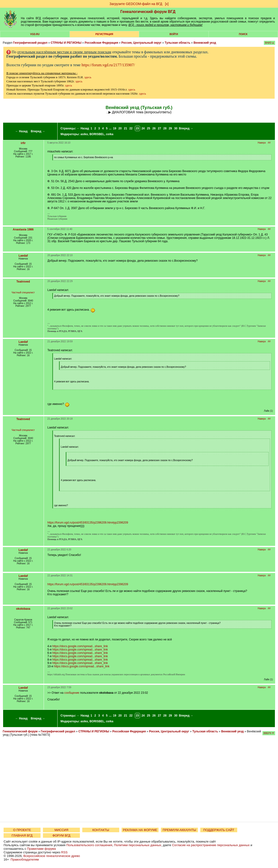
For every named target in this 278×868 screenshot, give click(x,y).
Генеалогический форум (20, 731)
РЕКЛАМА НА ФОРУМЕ (140, 830)
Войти (174, 34)
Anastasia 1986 (23, 229)
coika (110, 134)
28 (165, 128)
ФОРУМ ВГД (62, 835)
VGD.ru (35, 34)
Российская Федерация (101, 43)
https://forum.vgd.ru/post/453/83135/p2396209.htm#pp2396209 (88, 523)
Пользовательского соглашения (89, 845)
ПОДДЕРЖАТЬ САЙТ (219, 830)
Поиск (243, 34)
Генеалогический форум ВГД (148, 12)
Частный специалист (23, 292)
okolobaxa (23, 609)
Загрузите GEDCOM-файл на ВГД (136, 4)
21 (125, 128)
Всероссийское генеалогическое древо (52, 856)
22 (131, 128)
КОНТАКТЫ (101, 830)
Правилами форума (41, 849)
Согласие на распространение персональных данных (211, 845)
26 (154, 128)
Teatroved (23, 282)
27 (159, 128)
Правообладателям (25, 859)
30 (176, 128)
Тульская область (178, 43)
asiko (84, 134)
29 (170, 128)
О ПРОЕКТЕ (22, 830)
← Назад (21, 131)
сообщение (72, 693)
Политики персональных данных (138, 845)
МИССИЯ (61, 830)
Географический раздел (30, 43)
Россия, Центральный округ (141, 43)
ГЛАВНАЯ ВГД (22, 835)
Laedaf (23, 256)
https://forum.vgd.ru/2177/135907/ (108, 65)
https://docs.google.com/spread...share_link (80, 646)
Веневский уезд (205, 43)
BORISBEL (97, 134)
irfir (23, 143)
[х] (167, 4)
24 (143, 128)
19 (115, 128)
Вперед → (38, 131)
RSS (64, 852)
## (269, 143)
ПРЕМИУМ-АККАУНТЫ (179, 830)
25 (149, 128)
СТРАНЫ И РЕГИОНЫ (66, 43)
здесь (88, 77)
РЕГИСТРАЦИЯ (104, 34)
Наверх (262, 143)
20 (120, 128)
